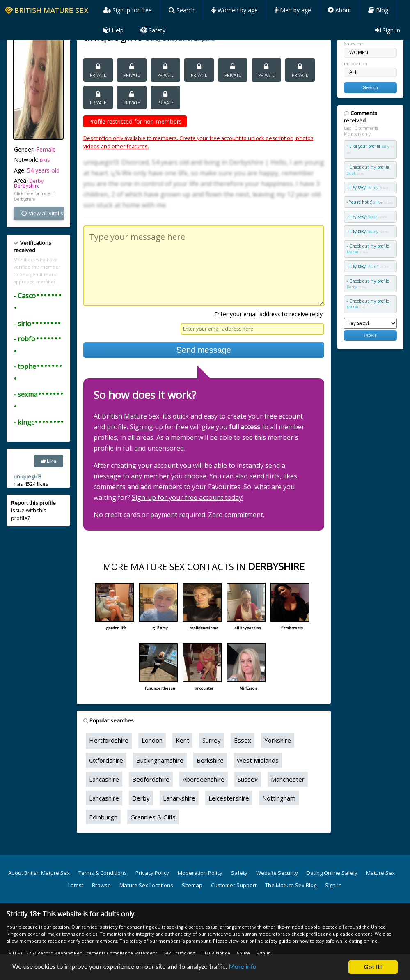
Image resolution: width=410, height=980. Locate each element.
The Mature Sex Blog (291, 885)
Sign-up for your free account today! (188, 497)
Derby (141, 798)
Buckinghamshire (160, 760)
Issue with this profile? (33, 510)
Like (49, 461)
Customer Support (234, 885)
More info (245, 968)
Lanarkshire (179, 798)
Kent (182, 740)
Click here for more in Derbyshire (35, 196)
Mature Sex (380, 873)
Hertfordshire (109, 740)
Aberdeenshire (204, 779)
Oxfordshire (106, 760)
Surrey (212, 740)
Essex (243, 740)
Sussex (248, 779)
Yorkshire (278, 740)
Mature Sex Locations (146, 885)
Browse (101, 885)
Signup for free (128, 10)
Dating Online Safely (332, 873)
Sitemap (192, 885)
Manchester (288, 779)
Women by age (235, 10)
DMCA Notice (216, 953)
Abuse (243, 953)
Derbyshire (27, 186)
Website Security (277, 873)
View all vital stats (42, 213)
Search (182, 10)
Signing (141, 427)
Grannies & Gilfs (153, 817)
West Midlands (258, 760)
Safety (153, 30)
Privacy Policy (152, 873)
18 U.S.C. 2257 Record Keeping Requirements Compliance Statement (82, 953)
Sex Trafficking (179, 953)
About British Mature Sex (39, 873)
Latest (76, 885)
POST (370, 335)
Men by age (293, 10)
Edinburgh (103, 817)
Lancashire (104, 779)
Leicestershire (229, 798)
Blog (378, 10)
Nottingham (279, 798)
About (340, 10)
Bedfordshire (151, 779)
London (152, 740)
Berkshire (210, 760)
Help (113, 30)
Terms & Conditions (103, 873)
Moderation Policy (200, 873)
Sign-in (388, 30)
